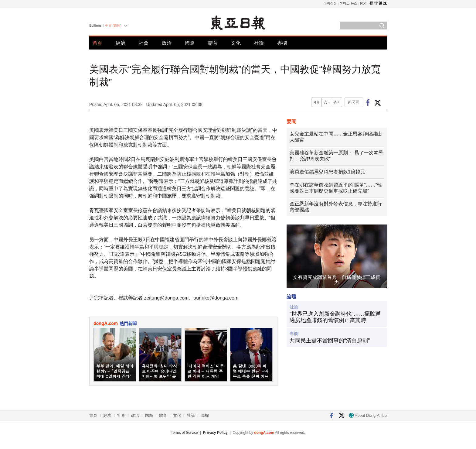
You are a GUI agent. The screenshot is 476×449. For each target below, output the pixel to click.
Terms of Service (184, 433)
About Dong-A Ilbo (368, 415)
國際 (190, 43)
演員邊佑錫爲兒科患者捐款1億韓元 (327, 172)
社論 (259, 43)
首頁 (97, 43)
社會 (144, 43)
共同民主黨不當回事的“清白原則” (330, 341)
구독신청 (330, 3)
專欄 (282, 43)
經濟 (121, 43)
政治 (167, 43)
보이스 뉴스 (349, 3)
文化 (236, 43)
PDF (363, 3)
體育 (213, 43)
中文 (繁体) (113, 26)
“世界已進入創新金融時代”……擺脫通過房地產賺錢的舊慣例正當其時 (335, 317)
